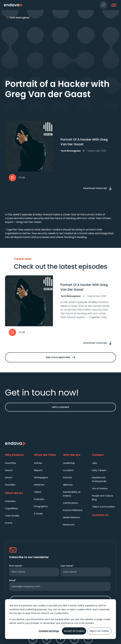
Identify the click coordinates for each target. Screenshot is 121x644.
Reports (38, 470)
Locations (68, 470)
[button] (103, 5)
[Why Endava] (17, 455)
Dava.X (9, 470)
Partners (68, 478)
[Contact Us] (104, 515)
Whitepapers (41, 478)
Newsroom (69, 525)
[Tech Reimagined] (19, 18)
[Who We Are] (75, 455)
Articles (38, 463)
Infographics (41, 506)
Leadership (69, 463)
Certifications (71, 503)
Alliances (68, 485)
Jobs (95, 463)
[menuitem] (17, 463)
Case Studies (12, 516)
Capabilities (11, 508)
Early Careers (99, 470)
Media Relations (72, 517)
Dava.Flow (10, 463)
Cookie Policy (61, 613)
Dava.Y (9, 478)
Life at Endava (100, 488)
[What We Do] (17, 493)
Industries (10, 501)
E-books (38, 514)
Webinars (39, 485)
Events (9, 523)
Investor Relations (73, 510)
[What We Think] (46, 455)
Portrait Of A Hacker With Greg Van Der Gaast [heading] (84, 287)
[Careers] (104, 455)
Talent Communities (103, 507)
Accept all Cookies (74, 631)
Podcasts (39, 499)
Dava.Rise (10, 485)
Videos (38, 492)
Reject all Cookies (99, 631)
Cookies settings (49, 631)
